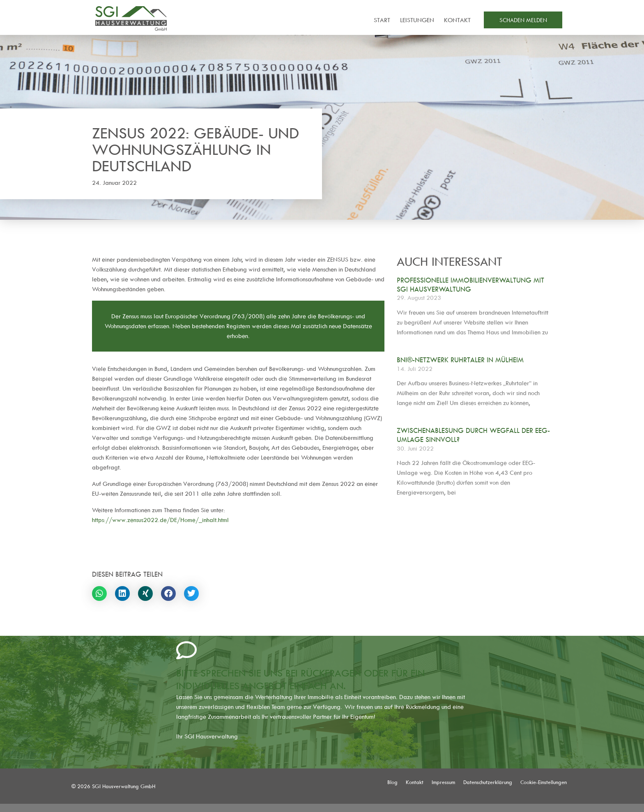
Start (382, 20)
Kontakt (457, 20)
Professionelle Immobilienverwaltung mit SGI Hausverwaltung (470, 285)
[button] (99, 593)
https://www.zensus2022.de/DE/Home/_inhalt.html (160, 520)
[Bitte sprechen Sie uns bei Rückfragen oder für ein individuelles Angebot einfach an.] (186, 650)
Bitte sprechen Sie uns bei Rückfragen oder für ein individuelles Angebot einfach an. (300, 679)
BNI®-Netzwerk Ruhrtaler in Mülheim (460, 360)
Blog (392, 782)
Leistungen (417, 20)
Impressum (443, 782)
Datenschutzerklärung (488, 782)
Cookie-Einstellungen (544, 782)
